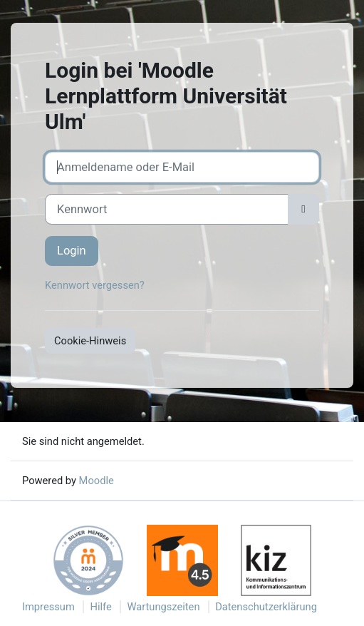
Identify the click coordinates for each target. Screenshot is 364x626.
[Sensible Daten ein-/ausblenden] (303, 209)
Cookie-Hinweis (90, 341)
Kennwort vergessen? (95, 285)
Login (72, 251)
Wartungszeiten (163, 607)
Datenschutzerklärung (266, 607)
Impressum (48, 607)
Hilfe (100, 607)
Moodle (97, 481)
